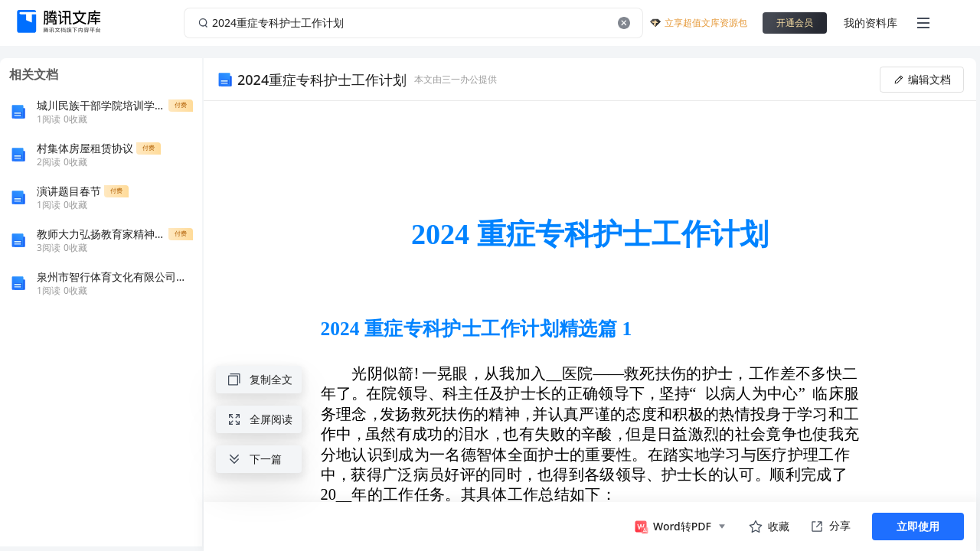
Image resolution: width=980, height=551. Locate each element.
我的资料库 (871, 23)
